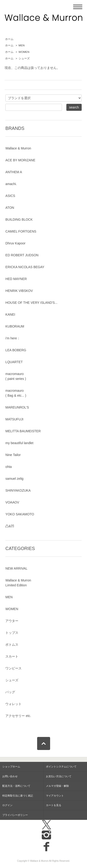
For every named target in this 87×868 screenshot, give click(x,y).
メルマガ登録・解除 (57, 786)
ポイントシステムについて (61, 767)
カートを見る (54, 805)
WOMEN (24, 52)
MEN (22, 45)
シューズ (24, 58)
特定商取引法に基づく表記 (18, 796)
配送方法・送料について (16, 786)
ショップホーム (11, 767)
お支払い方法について (59, 776)
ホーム (9, 39)
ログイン (7, 805)
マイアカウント (55, 796)
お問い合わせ (10, 776)
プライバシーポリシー (15, 815)
